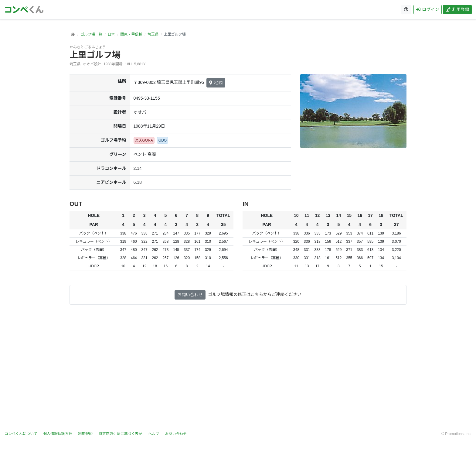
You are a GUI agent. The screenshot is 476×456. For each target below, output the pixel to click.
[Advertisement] (238, 372)
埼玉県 (153, 34)
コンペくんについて (21, 434)
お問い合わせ (190, 295)
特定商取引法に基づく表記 (121, 434)
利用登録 (457, 9)
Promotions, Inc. (458, 434)
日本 (111, 34)
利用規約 (85, 434)
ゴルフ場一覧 (91, 34)
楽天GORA (144, 140)
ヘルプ (154, 434)
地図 (216, 83)
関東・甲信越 (131, 34)
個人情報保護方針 (58, 434)
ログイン (427, 9)
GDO (163, 140)
